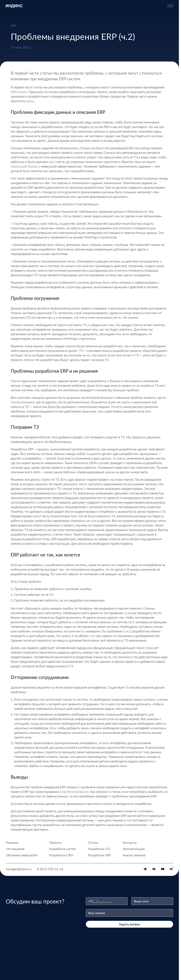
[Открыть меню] (170, 6)
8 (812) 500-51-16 (50, 869)
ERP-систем (19, 92)
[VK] (154, 869)
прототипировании (75, 792)
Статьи (93, 843)
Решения (12, 843)
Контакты (130, 843)
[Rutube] (172, 869)
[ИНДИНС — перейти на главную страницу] (14, 6)
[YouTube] (163, 869)
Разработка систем (63, 849)
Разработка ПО (99, 849)
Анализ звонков (134, 855)
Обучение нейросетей (22, 855)
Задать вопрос (129, 924)
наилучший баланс (24, 166)
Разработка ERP (99, 855)
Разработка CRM (61, 855)
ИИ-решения (15, 849)
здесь (30, 101)
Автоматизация (134, 849)
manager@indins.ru (19, 869)
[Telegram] (145, 869)
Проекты (55, 843)
